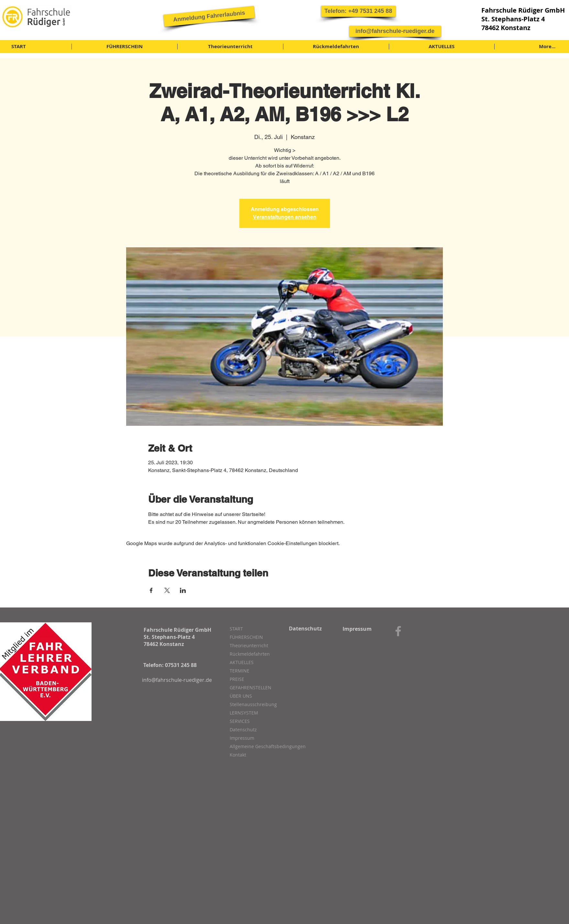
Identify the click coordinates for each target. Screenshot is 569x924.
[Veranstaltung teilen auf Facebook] (151, 590)
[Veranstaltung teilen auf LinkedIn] (183, 590)
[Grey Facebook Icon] (398, 631)
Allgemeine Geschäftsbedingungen (264, 746)
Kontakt (238, 755)
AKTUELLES (242, 662)
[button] (358, 11)
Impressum (242, 738)
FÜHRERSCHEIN (246, 637)
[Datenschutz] (306, 629)
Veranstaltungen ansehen (285, 217)
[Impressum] (357, 629)
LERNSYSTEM (244, 713)
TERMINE (240, 671)
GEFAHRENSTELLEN (251, 688)
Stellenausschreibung (253, 704)
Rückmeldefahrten (250, 654)
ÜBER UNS (241, 696)
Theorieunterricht (249, 645)
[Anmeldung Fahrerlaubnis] (209, 16)
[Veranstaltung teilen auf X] (167, 590)
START (236, 629)
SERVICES (240, 721)
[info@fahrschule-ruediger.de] (395, 31)
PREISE (237, 679)
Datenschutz (243, 730)
